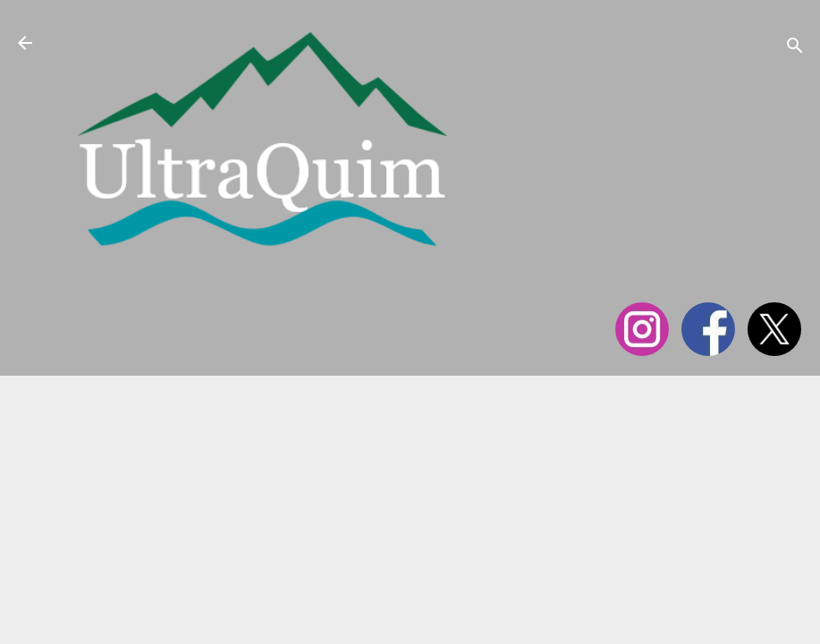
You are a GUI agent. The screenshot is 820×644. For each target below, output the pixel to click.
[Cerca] (795, 49)
